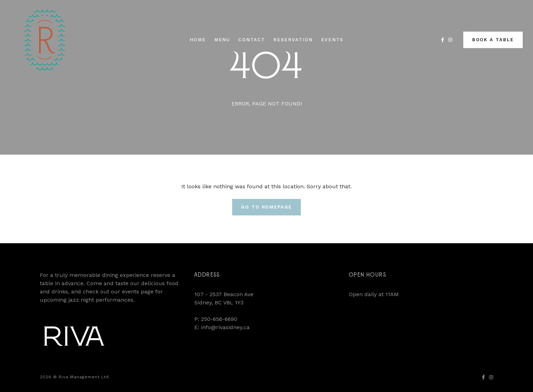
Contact (252, 40)
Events (332, 40)
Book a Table (493, 40)
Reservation (293, 40)
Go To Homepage (266, 207)
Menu (222, 40)
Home (198, 40)
